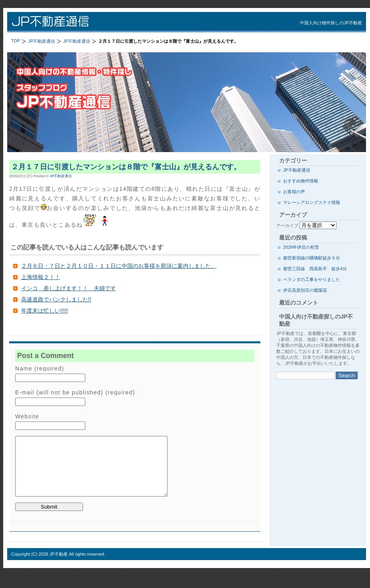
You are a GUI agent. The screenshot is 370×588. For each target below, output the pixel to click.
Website (27, 416)
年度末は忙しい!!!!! (44, 311)
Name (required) (40, 368)
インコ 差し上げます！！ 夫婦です (69, 288)
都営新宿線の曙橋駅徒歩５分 (312, 258)
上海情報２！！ (41, 277)
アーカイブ (287, 226)
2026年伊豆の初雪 (301, 247)
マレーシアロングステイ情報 (312, 202)
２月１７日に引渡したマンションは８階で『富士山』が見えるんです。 (126, 167)
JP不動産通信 (111, 22)
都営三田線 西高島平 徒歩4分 (315, 269)
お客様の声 (294, 192)
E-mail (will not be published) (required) (75, 392)
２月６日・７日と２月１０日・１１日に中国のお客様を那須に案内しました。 (119, 266)
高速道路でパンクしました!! (56, 299)
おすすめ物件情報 (301, 181)
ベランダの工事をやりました (312, 279)
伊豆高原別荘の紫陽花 (305, 290)
